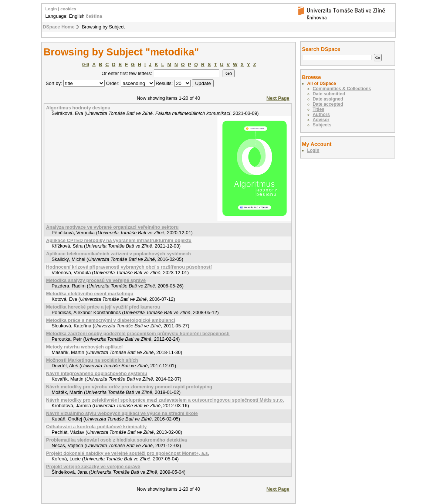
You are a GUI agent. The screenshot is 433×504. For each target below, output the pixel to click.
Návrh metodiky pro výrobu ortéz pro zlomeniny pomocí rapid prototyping (129, 387)
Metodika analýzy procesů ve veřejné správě (96, 280)
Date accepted (328, 104)
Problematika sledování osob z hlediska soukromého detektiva (117, 440)
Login (51, 9)
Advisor (321, 120)
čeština (94, 16)
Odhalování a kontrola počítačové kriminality (97, 427)
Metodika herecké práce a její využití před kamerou (103, 307)
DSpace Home (59, 27)
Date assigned (328, 99)
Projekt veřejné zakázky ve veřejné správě (93, 466)
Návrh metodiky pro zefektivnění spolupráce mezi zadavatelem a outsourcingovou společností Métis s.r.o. (165, 400)
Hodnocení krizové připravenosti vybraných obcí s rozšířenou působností (129, 267)
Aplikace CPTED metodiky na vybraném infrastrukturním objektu (119, 240)
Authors (322, 115)
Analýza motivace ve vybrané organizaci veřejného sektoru (112, 227)
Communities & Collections (342, 89)
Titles (319, 109)
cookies (68, 9)
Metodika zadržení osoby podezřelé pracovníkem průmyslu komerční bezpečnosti (138, 333)
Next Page (278, 98)
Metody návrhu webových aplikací (84, 347)
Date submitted (329, 94)
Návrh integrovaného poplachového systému (97, 373)
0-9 (86, 64)
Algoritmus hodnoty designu (78, 108)
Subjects (322, 125)
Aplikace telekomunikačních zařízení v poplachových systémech (119, 254)
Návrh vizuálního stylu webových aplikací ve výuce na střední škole (122, 413)
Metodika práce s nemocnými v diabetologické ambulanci (111, 320)
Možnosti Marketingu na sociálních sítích (92, 360)
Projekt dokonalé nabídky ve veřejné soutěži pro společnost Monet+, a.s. (128, 453)
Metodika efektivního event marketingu (90, 294)
